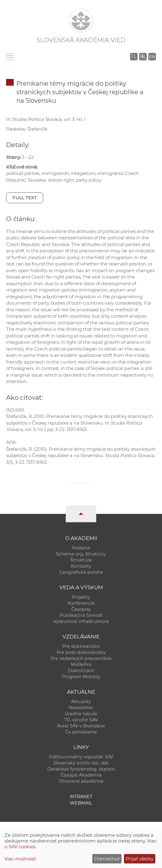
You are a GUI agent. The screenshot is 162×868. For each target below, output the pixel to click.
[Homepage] (81, 21)
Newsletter (81, 708)
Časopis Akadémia (81, 775)
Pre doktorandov (81, 646)
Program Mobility (81, 677)
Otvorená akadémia (81, 781)
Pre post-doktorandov (81, 652)
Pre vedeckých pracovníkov (81, 658)
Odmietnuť (107, 859)
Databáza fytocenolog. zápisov (81, 769)
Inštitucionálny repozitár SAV (81, 757)
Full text (25, 198)
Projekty (81, 597)
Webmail (81, 803)
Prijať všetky (140, 859)
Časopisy (81, 609)
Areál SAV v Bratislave (81, 726)
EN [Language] (152, 56)
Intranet (81, 797)
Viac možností (20, 859)
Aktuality (81, 702)
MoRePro (81, 665)
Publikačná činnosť (81, 615)
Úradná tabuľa (81, 714)
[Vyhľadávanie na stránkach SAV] (134, 56)
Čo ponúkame (81, 732)
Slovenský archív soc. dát (81, 763)
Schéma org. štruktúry (81, 554)
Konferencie (81, 603)
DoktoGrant (81, 671)
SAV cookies (22, 847)
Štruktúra (81, 560)
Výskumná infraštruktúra (81, 621)
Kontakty (81, 566)
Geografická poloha (81, 572)
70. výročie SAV (81, 720)
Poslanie (81, 548)
